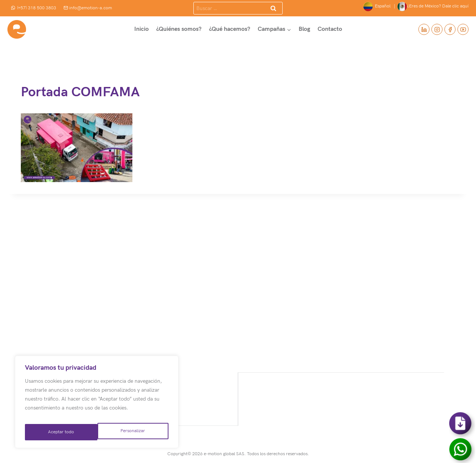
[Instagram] (437, 29)
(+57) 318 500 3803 (34, 8)
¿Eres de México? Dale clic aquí (433, 7)
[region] (97, 405)
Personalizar (59, 432)
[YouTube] (463, 29)
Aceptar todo (133, 432)
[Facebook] (450, 29)
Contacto (330, 29)
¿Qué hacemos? (230, 29)
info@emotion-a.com (88, 8)
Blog (304, 29)
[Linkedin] (424, 29)
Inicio (141, 29)
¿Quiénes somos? (179, 29)
